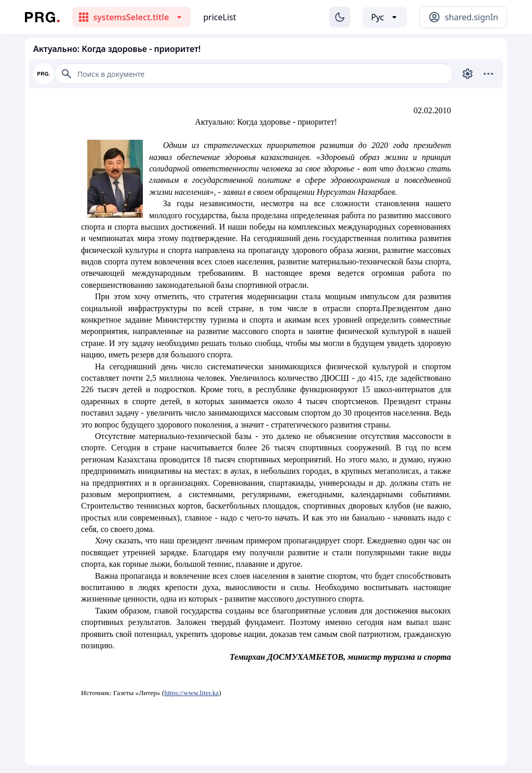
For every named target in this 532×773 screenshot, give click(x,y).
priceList (220, 17)
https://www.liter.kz (191, 693)
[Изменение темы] (340, 17)
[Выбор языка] (385, 17)
